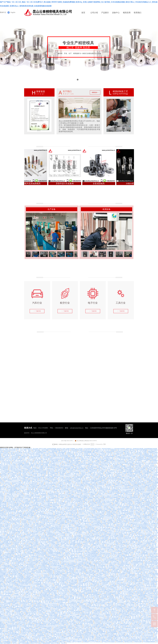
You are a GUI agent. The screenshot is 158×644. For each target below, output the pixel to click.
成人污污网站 (115, 562)
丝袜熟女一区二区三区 (31, 463)
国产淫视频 (46, 591)
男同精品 (41, 642)
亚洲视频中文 (83, 516)
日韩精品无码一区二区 (15, 530)
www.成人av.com (120, 530)
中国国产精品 (142, 605)
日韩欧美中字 (120, 454)
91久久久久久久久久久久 (40, 573)
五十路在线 (126, 483)
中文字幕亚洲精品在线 (88, 609)
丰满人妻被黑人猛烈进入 (139, 507)
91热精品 (45, 575)
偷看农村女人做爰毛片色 (141, 521)
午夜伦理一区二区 (122, 505)
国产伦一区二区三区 (145, 541)
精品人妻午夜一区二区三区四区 (47, 510)
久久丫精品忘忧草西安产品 (55, 612)
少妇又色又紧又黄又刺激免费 (91, 535)
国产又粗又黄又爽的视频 (68, 545)
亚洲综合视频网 (10, 551)
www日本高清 (137, 591)
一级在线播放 (137, 471)
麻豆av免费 (26, 492)
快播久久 (130, 573)
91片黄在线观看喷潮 (14, 487)
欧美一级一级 (38, 462)
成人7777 (3, 489)
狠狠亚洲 (97, 501)
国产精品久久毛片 (27, 531)
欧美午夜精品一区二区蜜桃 (58, 614)
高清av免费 (38, 461)
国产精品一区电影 (142, 453)
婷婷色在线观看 (59, 629)
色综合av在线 (68, 500)
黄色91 (114, 512)
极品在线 (136, 495)
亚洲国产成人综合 (21, 563)
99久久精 (75, 529)
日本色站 (9, 615)
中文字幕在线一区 (11, 496)
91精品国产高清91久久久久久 (130, 455)
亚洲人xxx (59, 501)
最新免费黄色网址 (28, 471)
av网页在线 (74, 581)
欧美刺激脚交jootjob (127, 492)
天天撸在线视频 (78, 596)
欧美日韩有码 (59, 558)
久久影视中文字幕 (50, 470)
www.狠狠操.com (46, 608)
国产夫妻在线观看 (39, 525)
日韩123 (144, 558)
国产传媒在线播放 (12, 489)
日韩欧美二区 (106, 468)
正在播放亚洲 (23, 457)
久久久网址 (10, 621)
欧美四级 (134, 533)
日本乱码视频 (52, 455)
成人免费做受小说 (112, 471)
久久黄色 (53, 454)
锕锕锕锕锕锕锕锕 (93, 593)
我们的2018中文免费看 (68, 488)
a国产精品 (131, 534)
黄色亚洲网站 (143, 597)
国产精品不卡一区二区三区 (113, 472)
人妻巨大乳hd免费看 (24, 496)
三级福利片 (7, 457)
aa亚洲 (48, 476)
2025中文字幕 (30, 558)
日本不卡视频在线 (55, 617)
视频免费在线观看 (20, 621)
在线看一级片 (74, 598)
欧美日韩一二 (24, 458)
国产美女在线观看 (100, 499)
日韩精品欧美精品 (132, 475)
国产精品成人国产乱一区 (62, 513)
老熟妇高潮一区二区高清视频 (87, 510)
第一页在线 (46, 462)
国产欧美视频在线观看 (8, 541)
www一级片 (59, 500)
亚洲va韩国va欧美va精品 (39, 492)
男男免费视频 (74, 587)
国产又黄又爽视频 (142, 450)
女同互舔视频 (146, 509)
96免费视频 (118, 551)
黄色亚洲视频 (112, 635)
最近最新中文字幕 (98, 451)
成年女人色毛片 (86, 619)
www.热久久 (114, 552)
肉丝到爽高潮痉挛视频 (84, 484)
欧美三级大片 (20, 534)
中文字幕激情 (101, 453)
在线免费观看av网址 (77, 450)
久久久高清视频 (44, 528)
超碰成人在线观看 (74, 575)
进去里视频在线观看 (71, 512)
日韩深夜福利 (139, 454)
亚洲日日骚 (6, 454)
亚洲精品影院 (121, 461)
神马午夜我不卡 (63, 594)
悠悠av (45, 455)
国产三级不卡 (19, 591)
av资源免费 (104, 597)
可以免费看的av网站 (128, 588)
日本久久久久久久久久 (68, 562)
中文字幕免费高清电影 (76, 594)
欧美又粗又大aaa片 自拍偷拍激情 (34, 453)
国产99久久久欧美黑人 (48, 496)
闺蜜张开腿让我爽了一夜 (18, 552)
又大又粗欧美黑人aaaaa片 (81, 495)
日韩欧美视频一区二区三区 (93, 581)
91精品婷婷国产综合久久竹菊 (57, 535)
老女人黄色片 (96, 464)
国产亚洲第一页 (29, 539)
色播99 (70, 626)
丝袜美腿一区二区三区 (84, 584)
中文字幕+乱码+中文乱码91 (119, 626)
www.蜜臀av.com (146, 478)
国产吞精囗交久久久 (101, 564)
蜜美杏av (58, 596)
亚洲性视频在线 (130, 470)
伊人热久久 (78, 483)
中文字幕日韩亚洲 (55, 468)
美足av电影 (29, 543)
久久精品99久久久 (73, 471)
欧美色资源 (15, 457)
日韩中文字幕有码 (61, 549)
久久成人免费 (116, 592)
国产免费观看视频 (50, 534)
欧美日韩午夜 (66, 450)
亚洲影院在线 (65, 563)
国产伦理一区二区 (31, 594)
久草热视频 (51, 499)
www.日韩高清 (23, 622)
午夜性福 (36, 577)
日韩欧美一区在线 (16, 546)
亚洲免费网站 (128, 485)
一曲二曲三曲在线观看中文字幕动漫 (80, 550)
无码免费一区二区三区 (40, 493)
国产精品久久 (131, 514)
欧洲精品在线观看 (26, 631)
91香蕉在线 (141, 457)
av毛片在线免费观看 (66, 482)
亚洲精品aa (82, 605)
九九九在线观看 (9, 631)
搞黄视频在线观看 (55, 509)
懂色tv (7, 576)
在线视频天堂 (93, 640)
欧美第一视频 (153, 539)
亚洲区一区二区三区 (75, 589)
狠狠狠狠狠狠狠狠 (138, 562)
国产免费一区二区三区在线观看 (25, 541)
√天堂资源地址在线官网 (103, 489)
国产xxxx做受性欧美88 (42, 541)
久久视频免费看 (101, 479)
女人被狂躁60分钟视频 (51, 539)
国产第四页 (26, 546)
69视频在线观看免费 (96, 480)
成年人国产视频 (34, 524)
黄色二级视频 (25, 629)
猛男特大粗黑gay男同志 (104, 503)
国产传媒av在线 (69, 464)
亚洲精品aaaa (118, 485)
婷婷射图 (136, 485)
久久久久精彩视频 (73, 517)
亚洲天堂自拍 (120, 545)
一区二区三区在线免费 (126, 495)
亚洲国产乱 (55, 482)
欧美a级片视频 (16, 573)
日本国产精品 (43, 634)
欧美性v (136, 496)
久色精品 (105, 507)
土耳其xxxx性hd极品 (108, 549)
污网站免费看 (77, 537)
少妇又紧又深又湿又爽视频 (93, 549)
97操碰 (146, 547)
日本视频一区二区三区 (59, 508)
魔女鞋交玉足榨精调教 (101, 621)
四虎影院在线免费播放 (112, 497)
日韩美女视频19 (126, 508)
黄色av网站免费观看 (92, 470)
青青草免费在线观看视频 (114, 479)
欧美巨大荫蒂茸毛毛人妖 (64, 588)
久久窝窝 (149, 631)
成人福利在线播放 (41, 566)
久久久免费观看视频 (44, 564)
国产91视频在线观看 (67, 518)
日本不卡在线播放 (117, 496)
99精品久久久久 (115, 508)
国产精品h (104, 482)
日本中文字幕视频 (17, 463)
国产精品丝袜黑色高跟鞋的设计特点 (143, 525)
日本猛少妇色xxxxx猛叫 (108, 501)
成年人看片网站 (126, 570)
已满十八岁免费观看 (38, 587)
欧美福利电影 (45, 538)
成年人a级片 (92, 461)
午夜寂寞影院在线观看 (123, 564)
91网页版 (20, 547)
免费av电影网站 (111, 461)
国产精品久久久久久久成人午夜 (67, 484)
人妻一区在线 (101, 512)
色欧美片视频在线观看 (42, 466)
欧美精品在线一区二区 (78, 573)
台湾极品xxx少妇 (100, 615)
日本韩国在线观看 (106, 594)
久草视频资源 (96, 563)
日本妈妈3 (118, 483)
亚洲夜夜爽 (117, 467)
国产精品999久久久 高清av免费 (52, 526)
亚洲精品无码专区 (144, 571)
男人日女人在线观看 (125, 491)
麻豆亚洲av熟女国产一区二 (56, 493)
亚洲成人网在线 (103, 492)
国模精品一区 (148, 454)
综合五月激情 (47, 482)
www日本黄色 (4, 466)
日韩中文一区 (112, 609)
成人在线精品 (52, 474)
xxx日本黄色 (95, 476)
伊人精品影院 (77, 613)
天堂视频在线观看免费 (44, 570)
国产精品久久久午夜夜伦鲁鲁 (134, 609)
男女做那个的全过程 (47, 485)
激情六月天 (129, 493)
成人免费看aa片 (151, 538)
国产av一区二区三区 (73, 503)
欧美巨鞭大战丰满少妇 (146, 496)
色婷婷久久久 (94, 505)
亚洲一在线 (87, 531)
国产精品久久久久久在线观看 (79, 640)
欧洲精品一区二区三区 (84, 457)
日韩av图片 (38, 560)
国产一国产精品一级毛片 (51, 475)
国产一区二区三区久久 (20, 461)
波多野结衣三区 (34, 559)
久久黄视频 (137, 528)
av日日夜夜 (3, 530)
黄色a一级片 (102, 493)
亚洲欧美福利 (103, 478)
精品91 (146, 630)
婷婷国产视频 (34, 500)
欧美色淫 (97, 597)
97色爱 (21, 493)
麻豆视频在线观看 (138, 581)
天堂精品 (11, 608)
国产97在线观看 (25, 580)
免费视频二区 (111, 521)
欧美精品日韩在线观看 (132, 579)
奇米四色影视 (71, 634)
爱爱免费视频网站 (113, 633)
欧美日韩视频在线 (101, 572)
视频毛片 (91, 564)
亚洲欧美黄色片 (110, 526)
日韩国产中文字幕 (86, 474)
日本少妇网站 (55, 546)
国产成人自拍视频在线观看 (125, 488)
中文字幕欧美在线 (93, 570)
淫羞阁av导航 (153, 600)
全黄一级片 (112, 464)
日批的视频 (98, 500)
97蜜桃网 (96, 634)
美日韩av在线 (127, 500)
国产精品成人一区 (108, 458)
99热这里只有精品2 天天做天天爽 (39, 454)
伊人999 (137, 504)
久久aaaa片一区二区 (133, 629)
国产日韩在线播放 (24, 643)
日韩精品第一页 (43, 468)
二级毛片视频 (45, 450)
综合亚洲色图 (19, 453)
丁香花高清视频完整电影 (55, 566)
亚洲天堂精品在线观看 (71, 547)
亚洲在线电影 (56, 505)
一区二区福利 (67, 501)
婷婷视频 (21, 570)
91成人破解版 (138, 577)
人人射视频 (66, 462)
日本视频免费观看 (137, 484)
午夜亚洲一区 (153, 566)
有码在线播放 (97, 522)
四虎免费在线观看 (92, 467)
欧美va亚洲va (22, 623)
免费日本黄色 (9, 500)
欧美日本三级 (88, 450)
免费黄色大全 (17, 567)
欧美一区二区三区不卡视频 (8, 464)
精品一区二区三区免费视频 (61, 489)
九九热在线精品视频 (79, 500)
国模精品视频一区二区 (108, 581)
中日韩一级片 (9, 499)
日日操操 (95, 478)
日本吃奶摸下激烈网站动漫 (48, 568)
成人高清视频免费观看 (108, 457)
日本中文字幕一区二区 (142, 555)
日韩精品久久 (28, 503)
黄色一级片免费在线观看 (103, 529)
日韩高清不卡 (56, 562)
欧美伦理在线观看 (44, 546)
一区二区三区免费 (120, 634)
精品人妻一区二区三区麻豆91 (99, 491)
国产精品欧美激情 (9, 534)
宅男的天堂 (112, 564)
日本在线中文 (88, 612)
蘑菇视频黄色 (113, 539)
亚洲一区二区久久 (68, 526)
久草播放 (90, 571)
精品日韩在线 (32, 521)
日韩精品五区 (93, 471)
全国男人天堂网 (118, 639)
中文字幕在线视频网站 (109, 559)
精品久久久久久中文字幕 (145, 533)
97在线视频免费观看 (72, 497)
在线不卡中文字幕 (91, 631)
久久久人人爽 (15, 451)
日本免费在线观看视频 (24, 579)
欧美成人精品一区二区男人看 (42, 602)
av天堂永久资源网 (16, 508)
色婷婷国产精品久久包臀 (150, 467)
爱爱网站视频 (64, 524)
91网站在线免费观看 (137, 630)
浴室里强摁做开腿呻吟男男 (12, 600)
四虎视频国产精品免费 (17, 639)
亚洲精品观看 (43, 518)
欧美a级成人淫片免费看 (58, 564)
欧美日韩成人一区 (131, 600)
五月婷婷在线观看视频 (32, 562)
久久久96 (60, 464)
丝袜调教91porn (64, 581)
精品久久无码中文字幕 (119, 462)
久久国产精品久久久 (50, 550)
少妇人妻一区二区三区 (133, 568)
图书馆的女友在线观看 (121, 522)
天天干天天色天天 (116, 583)
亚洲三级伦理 (116, 614)
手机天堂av (86, 480)
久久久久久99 (49, 513)
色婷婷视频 (81, 538)
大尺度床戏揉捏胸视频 (85, 451)
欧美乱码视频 (141, 483)
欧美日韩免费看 (113, 478)
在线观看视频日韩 (22, 637)
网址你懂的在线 (94, 533)
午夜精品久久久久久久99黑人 (55, 533)
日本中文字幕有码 (114, 533)
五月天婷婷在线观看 (41, 471)
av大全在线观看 (50, 453)
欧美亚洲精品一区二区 (83, 488)
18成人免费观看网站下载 (140, 458)
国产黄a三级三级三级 (79, 467)
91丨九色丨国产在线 (140, 573)
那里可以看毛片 (35, 504)
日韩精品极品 (120, 493)
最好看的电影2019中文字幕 (132, 499)
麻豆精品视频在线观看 (127, 463)
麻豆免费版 (17, 581)
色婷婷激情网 (48, 600)
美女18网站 (73, 623)
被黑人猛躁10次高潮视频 (147, 512)
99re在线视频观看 (69, 566)
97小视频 (40, 467)
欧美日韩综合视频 (149, 577)
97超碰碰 (72, 555)
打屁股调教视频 (133, 497)
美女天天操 (120, 550)
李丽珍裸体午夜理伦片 (21, 485)
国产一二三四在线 (133, 517)
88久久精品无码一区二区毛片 (139, 482)
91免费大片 (140, 514)
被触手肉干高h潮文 (128, 503)
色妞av (63, 463)
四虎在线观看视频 (51, 484)
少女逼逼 (35, 596)
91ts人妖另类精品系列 (31, 484)
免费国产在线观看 (129, 468)
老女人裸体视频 (53, 451)
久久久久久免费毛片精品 (59, 567)
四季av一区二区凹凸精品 (121, 587)
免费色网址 (33, 609)
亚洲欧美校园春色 (71, 564)
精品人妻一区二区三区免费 (139, 451)
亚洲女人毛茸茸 (27, 605)
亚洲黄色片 (80, 549)
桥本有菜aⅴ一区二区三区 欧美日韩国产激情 (35, 555)
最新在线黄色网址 (91, 573)
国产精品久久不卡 (73, 614)
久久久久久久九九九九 (76, 601)
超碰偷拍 (93, 495)
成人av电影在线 (116, 529)
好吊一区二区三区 (16, 520)
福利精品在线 (128, 642)
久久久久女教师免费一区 (131, 476)
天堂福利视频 (148, 503)
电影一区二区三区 (141, 604)
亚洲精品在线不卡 (121, 629)
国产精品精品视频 (53, 472)
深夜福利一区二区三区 (93, 605)
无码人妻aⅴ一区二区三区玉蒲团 (32, 455)
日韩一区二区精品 (148, 572)
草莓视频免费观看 (12, 626)
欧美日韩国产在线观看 (107, 596)
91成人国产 (107, 556)
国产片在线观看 (61, 534)
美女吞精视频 (61, 516)
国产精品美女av (140, 534)
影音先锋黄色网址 (27, 581)
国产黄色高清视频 (34, 485)
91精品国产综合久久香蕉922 (18, 470)
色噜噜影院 (106, 619)
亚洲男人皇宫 (54, 621)
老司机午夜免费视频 (139, 491)
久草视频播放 (54, 541)
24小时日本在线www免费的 (47, 487)
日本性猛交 (150, 596)
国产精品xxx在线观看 (13, 630)
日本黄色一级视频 (149, 466)
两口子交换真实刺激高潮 (133, 509)
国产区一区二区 (111, 475)
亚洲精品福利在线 (56, 528)
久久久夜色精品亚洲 (151, 463)
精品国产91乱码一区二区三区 (21, 483)
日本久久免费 (7, 484)
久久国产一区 (124, 601)
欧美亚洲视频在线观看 (119, 606)
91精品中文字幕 (114, 507)
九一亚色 (91, 588)
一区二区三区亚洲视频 (59, 503)
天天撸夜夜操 (65, 598)
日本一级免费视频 (39, 635)
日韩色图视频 (84, 497)
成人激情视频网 (60, 453)
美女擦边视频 (59, 573)
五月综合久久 (88, 625)
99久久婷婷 (126, 529)
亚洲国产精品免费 (106, 516)
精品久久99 (73, 600)
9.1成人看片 (122, 610)
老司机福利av (82, 579)
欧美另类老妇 (24, 604)
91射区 (11, 453)
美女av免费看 (61, 522)
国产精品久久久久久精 (105, 467)
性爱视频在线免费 (101, 568)
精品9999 (7, 451)
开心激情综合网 (131, 461)
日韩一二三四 (148, 462)
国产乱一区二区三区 (41, 512)
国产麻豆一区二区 (130, 453)
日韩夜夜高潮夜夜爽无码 (64, 467)
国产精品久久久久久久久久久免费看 (47, 491)
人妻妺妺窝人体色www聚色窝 (20, 479)
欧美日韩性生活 (5, 458)
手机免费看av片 (106, 462)
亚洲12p (86, 627)
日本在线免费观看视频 (145, 516)
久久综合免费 (66, 509)
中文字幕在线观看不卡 (38, 530)
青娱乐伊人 (74, 513)
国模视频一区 (7, 542)
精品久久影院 (121, 475)
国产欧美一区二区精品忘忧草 (61, 577)
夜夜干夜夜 (123, 585)
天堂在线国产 (15, 458)
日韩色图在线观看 (144, 505)
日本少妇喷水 (29, 512)
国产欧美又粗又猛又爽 (77, 633)
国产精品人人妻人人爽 (89, 483)
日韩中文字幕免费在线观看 (49, 504)
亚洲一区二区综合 (96, 458)
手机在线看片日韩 (80, 487)
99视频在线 (94, 583)
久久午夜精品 (27, 468)
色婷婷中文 (104, 558)
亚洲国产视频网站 (101, 627)
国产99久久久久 (55, 463)
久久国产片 (67, 573)
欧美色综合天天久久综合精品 (100, 508)
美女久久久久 (5, 476)
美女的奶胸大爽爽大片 (52, 507)
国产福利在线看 (79, 470)
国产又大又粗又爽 (67, 514)
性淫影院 (79, 546)
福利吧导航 (97, 612)
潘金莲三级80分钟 (36, 464)
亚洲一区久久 (73, 485)
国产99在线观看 (145, 504)
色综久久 (40, 489)
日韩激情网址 (118, 476)
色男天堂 (90, 579)
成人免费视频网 (66, 458)
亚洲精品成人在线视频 (40, 499)
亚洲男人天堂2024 (51, 587)
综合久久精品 (106, 496)
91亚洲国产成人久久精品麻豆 (87, 475)
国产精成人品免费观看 (104, 601)
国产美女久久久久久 (103, 552)
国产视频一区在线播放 (49, 464)
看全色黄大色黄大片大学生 (51, 560)
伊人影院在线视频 (27, 528)
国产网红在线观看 (127, 467)
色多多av (135, 526)
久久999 (90, 516)
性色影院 (109, 453)
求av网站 (36, 543)
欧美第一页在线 (14, 472)
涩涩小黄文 (51, 549)
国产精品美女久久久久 (122, 518)
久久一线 (87, 504)
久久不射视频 (90, 487)
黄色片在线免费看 (117, 608)
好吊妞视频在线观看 (46, 627)
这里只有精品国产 (105, 570)
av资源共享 (119, 520)
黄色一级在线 (75, 461)
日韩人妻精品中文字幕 (147, 629)
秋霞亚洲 (133, 483)
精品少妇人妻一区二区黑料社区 (19, 559)
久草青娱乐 (86, 491)
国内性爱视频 (146, 535)
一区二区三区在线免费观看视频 (47, 516)
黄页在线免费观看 (125, 507)
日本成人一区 (88, 545)
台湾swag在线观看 (108, 522)
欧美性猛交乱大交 (89, 635)
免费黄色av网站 (75, 592)
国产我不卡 (153, 555)
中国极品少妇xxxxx (140, 489)
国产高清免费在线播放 (103, 537)
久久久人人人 (121, 580)
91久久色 (121, 600)
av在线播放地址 (54, 555)
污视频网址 (115, 601)
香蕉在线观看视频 (77, 478)
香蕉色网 (37, 538)
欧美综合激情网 (118, 591)
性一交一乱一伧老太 (26, 451)
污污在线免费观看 (111, 580)
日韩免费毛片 (131, 606)
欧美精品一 (53, 538)
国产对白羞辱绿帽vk (14, 504)
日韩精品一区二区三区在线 (74, 453)
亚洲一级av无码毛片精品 (15, 539)
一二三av (126, 464)
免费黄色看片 (125, 563)
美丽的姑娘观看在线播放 (50, 592)
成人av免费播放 (107, 638)
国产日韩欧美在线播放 (91, 555)
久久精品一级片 (136, 564)
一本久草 (63, 643)
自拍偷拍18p (43, 500)
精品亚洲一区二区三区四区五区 (49, 524)
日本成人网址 (61, 454)
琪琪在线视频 (18, 638)
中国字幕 (92, 627)
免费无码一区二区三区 (72, 554)
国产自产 (17, 631)
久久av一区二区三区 (121, 459)
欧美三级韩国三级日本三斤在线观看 (91, 507)
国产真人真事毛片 (83, 539)
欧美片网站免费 (94, 497)
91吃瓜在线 (57, 485)
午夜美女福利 (87, 546)
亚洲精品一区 (15, 476)
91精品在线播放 (128, 479)
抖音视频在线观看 (19, 517)
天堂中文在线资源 (95, 521)
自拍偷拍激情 (104, 539)
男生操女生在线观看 (28, 466)
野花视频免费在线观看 (129, 627)
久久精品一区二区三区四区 (12, 629)
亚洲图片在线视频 (72, 468)
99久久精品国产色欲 (63, 543)
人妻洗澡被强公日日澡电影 (142, 520)
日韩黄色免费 (70, 454)
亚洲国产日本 (86, 589)
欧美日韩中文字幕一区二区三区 (109, 463)
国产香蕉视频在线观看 (24, 587)
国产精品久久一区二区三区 (102, 450)
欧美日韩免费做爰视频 (9, 510)
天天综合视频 (46, 457)
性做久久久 (36, 593)
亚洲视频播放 (5, 508)
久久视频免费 (136, 570)
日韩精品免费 (35, 556)
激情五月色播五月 (141, 470)
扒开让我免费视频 (33, 509)
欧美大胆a (90, 534)
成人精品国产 (61, 474)
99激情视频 (45, 617)
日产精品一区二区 (9, 563)
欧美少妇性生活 (106, 622)
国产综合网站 (139, 602)
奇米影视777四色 (53, 479)
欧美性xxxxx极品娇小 (104, 562)
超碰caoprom (82, 560)
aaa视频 (111, 576)
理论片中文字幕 (35, 643)
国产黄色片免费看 (117, 554)
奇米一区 (83, 517)
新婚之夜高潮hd (8, 555)
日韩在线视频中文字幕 (123, 484)
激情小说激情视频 (55, 488)
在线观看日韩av (25, 572)
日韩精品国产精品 (153, 507)
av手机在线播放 (13, 588)
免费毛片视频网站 (88, 499)
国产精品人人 (92, 466)
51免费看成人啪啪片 (75, 602)
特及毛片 (84, 472)
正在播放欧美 (61, 487)
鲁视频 (109, 512)
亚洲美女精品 (16, 542)
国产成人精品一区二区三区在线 (68, 451)
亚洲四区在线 (24, 529)
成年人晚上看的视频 (101, 635)
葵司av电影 (121, 609)
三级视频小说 (119, 499)
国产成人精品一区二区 (42, 459)
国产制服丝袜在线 (86, 522)
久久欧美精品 (77, 482)
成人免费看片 (36, 630)
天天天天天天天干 (135, 522)
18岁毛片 (15, 643)
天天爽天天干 (124, 482)
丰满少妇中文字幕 (15, 466)
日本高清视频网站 (10, 492)
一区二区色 (130, 555)
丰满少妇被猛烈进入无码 (86, 496)
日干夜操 (30, 462)
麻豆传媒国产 (119, 542)
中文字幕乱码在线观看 (66, 479)
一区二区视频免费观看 (28, 491)
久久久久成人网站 (114, 482)
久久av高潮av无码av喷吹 (120, 547)
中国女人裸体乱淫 (15, 538)
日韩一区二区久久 (142, 589)
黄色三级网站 (148, 514)
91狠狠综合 (49, 629)
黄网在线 (114, 450)
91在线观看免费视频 (62, 601)
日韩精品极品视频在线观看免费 (131, 472)
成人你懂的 (79, 555)
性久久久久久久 (108, 500)
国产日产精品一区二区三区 (134, 462)
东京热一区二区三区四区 (130, 516)
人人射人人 (51, 492)
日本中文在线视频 (40, 476)
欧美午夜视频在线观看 (40, 451)
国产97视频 (58, 531)
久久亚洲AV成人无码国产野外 (17, 550)
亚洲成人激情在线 (69, 570)
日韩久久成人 (124, 524)
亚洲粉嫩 (88, 563)
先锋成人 (29, 552)
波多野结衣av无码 (67, 537)
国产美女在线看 (64, 541)
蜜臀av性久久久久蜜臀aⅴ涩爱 (78, 617)
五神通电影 (88, 633)
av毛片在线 (132, 543)
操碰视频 (80, 545)
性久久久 (31, 461)
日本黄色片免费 (33, 563)
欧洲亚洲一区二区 (77, 509)
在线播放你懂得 (50, 501)
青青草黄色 (51, 471)
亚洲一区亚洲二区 (24, 474)
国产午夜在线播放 (45, 505)
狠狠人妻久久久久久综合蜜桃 (41, 480)
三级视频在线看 (134, 601)
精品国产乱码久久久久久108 (19, 454)
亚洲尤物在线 (151, 559)
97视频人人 (103, 551)
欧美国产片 (117, 455)
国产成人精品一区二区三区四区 (32, 482)
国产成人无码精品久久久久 (144, 551)
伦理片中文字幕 (85, 458)
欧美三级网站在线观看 (98, 531)
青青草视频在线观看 (37, 633)
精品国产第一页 (128, 520)
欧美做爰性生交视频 (73, 463)
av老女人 (36, 517)
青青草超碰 (93, 503)
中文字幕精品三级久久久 (114, 588)
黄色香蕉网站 (154, 461)
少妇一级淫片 (135, 478)
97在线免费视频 (147, 472)
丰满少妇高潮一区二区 (81, 518)
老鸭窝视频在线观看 (151, 457)
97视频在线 (33, 516)
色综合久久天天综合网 (148, 570)
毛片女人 (38, 522)
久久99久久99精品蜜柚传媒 (30, 487)
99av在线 (31, 488)
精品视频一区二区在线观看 (17, 537)
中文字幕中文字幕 (99, 580)
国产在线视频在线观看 (41, 488)
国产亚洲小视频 (125, 612)
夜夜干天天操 (30, 589)
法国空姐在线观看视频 (17, 562)
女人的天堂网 (105, 618)
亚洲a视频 (6, 639)
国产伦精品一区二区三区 (103, 487)
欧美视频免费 (50, 639)
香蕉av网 (119, 464)
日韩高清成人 (45, 614)
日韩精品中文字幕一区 (104, 466)
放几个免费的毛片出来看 (140, 545)
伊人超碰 (140, 547)
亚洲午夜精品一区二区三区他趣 (60, 480)
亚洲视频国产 (139, 503)
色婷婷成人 (70, 487)
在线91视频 (146, 471)
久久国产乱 (58, 609)
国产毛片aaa (103, 470)
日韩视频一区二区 (37, 475)
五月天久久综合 (22, 488)
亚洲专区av (65, 617)
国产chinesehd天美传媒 (19, 462)
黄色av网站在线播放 (29, 567)
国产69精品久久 (24, 609)
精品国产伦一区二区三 (38, 580)
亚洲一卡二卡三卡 (32, 618)
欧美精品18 (27, 526)
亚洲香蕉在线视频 (100, 639)
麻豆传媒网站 (144, 517)
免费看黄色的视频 (53, 495)
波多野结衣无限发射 (63, 542)
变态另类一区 (40, 571)
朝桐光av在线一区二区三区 (108, 488)
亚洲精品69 (29, 577)
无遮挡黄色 (8, 635)
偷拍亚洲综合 (91, 528)
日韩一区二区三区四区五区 (129, 622)
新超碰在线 (6, 479)
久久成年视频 (114, 528)
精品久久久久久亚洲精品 (68, 466)
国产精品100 (82, 528)
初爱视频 (92, 566)
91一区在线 (140, 550)
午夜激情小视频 (111, 484)
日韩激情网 (79, 566)
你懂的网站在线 (81, 568)
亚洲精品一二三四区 (143, 461)
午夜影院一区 (26, 530)
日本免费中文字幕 (124, 478)
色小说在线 (43, 535)
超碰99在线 (71, 627)
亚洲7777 (102, 593)
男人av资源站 (137, 552)
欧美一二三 (111, 470)
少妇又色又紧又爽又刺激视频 (14, 459)
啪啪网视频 (26, 549)
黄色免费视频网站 (111, 593)
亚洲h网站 (147, 474)
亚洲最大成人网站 (89, 638)
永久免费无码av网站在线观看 (38, 472)
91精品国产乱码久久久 (120, 594)
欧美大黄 (88, 476)
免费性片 (31, 507)
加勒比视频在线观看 (20, 610)
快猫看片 (80, 600)
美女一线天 (108, 625)
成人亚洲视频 (76, 619)
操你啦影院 (120, 559)
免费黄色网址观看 (89, 572)
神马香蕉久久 (87, 509)
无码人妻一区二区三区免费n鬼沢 (15, 614)
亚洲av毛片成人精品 (15, 468)
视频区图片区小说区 (99, 545)
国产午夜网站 (5, 598)
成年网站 (41, 484)
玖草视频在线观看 (72, 516)
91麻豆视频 (121, 635)
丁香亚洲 (76, 507)
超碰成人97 (28, 639)
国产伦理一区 (106, 613)
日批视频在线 (54, 497)
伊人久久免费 (108, 504)
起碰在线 (68, 478)
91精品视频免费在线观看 (25, 583)
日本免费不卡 (121, 568)
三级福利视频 (110, 514)
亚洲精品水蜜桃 (96, 619)
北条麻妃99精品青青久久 (144, 576)
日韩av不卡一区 (74, 591)
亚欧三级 (42, 533)
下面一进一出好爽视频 (17, 576)
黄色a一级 (153, 528)
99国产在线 (141, 538)
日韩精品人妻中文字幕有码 (9, 474)
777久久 (17, 593)
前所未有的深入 (74, 489)
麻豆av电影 (43, 479)
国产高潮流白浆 (101, 455)
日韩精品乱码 (125, 630)
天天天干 (28, 617)
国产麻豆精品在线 (138, 480)
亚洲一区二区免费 (23, 533)
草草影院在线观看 (17, 526)
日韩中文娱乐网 (10, 497)
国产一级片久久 (22, 510)
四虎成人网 (65, 485)
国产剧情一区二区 (71, 631)
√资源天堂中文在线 (62, 496)
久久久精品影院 (137, 572)
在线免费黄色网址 (79, 508)
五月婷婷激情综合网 (38, 501)
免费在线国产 (120, 581)
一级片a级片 (94, 454)
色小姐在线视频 (129, 559)
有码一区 (152, 521)
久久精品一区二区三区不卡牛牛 (145, 464)
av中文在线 (29, 517)
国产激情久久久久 (61, 517)
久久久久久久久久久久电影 (13, 482)
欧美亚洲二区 (84, 503)
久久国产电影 (114, 602)
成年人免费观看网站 (119, 509)
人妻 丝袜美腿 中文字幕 (12, 580)
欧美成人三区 (95, 488)
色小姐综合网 (137, 467)
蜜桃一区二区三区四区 (15, 549)
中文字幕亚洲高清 (111, 598)
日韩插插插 (43, 495)
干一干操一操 (28, 493)
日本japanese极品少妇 (123, 451)
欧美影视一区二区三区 (115, 597)
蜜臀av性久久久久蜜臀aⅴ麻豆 (90, 459)
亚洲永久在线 (128, 567)
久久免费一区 (45, 497)
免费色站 (35, 468)
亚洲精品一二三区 (82, 466)
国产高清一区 (132, 459)
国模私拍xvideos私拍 (93, 558)
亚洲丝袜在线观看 (44, 463)
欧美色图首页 (114, 619)
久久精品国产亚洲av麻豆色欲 (13, 501)
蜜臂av (68, 521)
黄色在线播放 (105, 563)
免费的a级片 (129, 549)
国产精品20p (151, 470)
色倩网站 (62, 497)
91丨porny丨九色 (29, 459)
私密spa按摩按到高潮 (56, 459)
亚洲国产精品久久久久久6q (143, 492)
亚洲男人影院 (26, 542)
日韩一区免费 (60, 478)
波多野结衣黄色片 (104, 626)
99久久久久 (6, 564)
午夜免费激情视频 (11, 488)
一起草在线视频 (126, 572)
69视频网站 (48, 489)
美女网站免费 (123, 497)
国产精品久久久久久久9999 (120, 487)
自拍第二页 (118, 627)
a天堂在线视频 (77, 499)
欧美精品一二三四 (7, 601)
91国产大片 (149, 598)
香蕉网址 (103, 541)
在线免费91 (9, 581)
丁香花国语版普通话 (18, 558)
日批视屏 (155, 475)
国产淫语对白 (146, 575)
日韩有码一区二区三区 (110, 480)
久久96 (41, 550)
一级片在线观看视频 (86, 591)
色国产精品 (135, 597)
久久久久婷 (113, 573)
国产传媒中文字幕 (32, 550)
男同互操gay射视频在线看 (35, 470)
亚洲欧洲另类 (26, 535)
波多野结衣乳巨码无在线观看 (60, 457)
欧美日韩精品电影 (55, 563)
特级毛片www (147, 484)
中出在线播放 (122, 573)
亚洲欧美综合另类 (56, 462)
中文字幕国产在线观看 (15, 475)
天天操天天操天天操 (140, 556)
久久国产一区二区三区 (83, 524)
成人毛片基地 (143, 497)
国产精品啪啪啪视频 (127, 556)
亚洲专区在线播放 (15, 619)
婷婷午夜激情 (120, 549)
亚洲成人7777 (27, 475)
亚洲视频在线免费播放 (144, 459)
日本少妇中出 (7, 528)
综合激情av (8, 525)
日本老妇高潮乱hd (99, 514)
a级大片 (8, 623)
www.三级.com (60, 492)
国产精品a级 (36, 450)
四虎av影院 (104, 464)
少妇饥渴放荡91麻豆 (126, 552)
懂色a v (86, 501)
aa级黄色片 (86, 543)
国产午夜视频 (70, 571)
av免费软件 (73, 457)
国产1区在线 (92, 479)
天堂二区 (61, 539)
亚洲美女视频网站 (76, 462)
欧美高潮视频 (5, 606)
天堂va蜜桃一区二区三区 (88, 489)
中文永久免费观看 (145, 485)
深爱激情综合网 (139, 463)
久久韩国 (155, 472)
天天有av (57, 537)
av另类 (63, 468)
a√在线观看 (17, 612)
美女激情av (34, 546)
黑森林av (132, 464)
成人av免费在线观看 (49, 478)
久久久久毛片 (137, 637)
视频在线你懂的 (83, 564)
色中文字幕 (20, 503)
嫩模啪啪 (132, 587)
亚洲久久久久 (104, 520)
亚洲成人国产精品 (130, 450)
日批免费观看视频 (90, 542)
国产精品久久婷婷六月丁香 (133, 558)
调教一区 (101, 530)
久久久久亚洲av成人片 (32, 495)
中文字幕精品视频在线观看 (123, 458)
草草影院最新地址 (122, 584)
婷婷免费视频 (25, 504)
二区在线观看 (77, 535)
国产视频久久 (64, 472)
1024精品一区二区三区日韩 (56, 512)
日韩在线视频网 (125, 615)
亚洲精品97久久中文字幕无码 (107, 517)
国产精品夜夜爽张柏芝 (44, 594)
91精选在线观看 (110, 451)
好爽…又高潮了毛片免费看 (48, 543)
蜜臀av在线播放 (36, 496)
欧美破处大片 (12, 587)
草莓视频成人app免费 (40, 552)
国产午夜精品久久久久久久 (12, 480)
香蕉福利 (147, 581)
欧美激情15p (76, 588)
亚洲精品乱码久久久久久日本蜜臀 (126, 457)
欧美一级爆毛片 (122, 517)
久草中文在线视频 (120, 514)
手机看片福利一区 (139, 531)
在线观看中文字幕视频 (119, 466)
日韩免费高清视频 (55, 450)
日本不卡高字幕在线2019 (72, 608)
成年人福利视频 (117, 516)
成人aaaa (121, 450)
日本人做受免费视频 (51, 642)
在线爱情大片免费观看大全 (56, 554)
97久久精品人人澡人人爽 (69, 505)
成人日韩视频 (107, 509)
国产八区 (109, 455)
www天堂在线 (58, 635)
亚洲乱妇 (14, 566)
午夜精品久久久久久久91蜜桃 (110, 543)
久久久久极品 (68, 525)
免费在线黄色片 (27, 508)
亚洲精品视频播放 (92, 517)
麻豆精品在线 (143, 526)
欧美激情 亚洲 (129, 454)
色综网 (92, 501)
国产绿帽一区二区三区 (76, 455)
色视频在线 (101, 484)
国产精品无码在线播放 (81, 492)
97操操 (45, 461)
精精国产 (148, 501)
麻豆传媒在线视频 (130, 550)
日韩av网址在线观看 (97, 504)
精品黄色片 (109, 485)
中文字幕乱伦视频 (53, 461)
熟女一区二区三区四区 (11, 570)
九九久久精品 (147, 530)
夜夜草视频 (79, 625)
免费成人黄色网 (130, 635)
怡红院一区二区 (109, 525)
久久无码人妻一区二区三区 (133, 535)
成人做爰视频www (50, 467)
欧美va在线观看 (37, 526)
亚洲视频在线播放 (89, 455)
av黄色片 (73, 493)
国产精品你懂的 (79, 476)
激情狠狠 (24, 521)
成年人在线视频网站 (93, 551)
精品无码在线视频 (148, 591)
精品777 (36, 639)
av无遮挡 (96, 516)
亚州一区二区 (135, 554)
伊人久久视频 (84, 471)
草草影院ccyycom (13, 514)
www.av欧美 (17, 555)
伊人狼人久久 (124, 619)
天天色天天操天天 (81, 559)
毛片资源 (130, 474)
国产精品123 (140, 587)
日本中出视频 (120, 470)
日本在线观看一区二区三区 (32, 497)
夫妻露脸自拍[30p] (93, 463)
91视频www (82, 485)
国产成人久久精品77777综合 (42, 503)
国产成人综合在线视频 (126, 528)
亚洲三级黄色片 (6, 483)
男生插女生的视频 (117, 468)
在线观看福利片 (59, 547)
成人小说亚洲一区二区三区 (106, 454)
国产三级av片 (72, 549)
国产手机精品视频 (94, 541)
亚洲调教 (63, 551)
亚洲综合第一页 (44, 509)
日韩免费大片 (111, 493)
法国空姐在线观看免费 (110, 560)
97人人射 (111, 483)
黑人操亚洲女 (32, 510)
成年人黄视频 (150, 537)
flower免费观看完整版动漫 (76, 567)
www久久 (19, 492)
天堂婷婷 (41, 613)
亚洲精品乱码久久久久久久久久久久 (62, 476)
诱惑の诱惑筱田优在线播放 (72, 459)
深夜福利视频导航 (13, 572)
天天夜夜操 (16, 545)
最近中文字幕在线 (150, 518)
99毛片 (101, 555)
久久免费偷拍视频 (16, 471)
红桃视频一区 (73, 496)
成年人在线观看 (130, 604)
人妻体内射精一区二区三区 (123, 525)
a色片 (122, 618)
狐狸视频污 (145, 528)
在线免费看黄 (151, 489)
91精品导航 (13, 467)
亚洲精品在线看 (26, 480)
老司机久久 (114, 613)
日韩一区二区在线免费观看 (126, 513)
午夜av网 (3, 589)
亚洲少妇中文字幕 (110, 555)
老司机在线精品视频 (35, 457)
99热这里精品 (47, 508)
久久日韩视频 (27, 520)
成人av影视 (81, 631)
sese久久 (74, 521)
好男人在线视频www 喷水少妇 (44, 514)
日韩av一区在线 (94, 539)
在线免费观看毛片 (84, 583)
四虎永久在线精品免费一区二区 (27, 467)
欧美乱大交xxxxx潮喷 (98, 513)
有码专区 (111, 551)
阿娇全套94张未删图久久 (116, 621)
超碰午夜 (112, 520)
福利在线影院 (136, 500)
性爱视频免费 (82, 468)
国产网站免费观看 (23, 516)
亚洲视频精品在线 (80, 526)
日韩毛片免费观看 (74, 472)
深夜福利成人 (96, 584)
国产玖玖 (84, 588)
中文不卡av (38, 575)
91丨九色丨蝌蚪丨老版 (24, 450)
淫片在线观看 (27, 501)
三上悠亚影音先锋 (147, 499)
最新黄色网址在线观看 (85, 530)
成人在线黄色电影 (63, 455)
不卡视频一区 (98, 571)
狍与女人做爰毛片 (113, 524)
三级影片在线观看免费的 (34, 478)
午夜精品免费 (115, 618)
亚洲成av (30, 538)
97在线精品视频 (54, 466)
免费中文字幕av (111, 550)
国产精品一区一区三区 (35, 592)
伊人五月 (30, 635)
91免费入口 (20, 551)
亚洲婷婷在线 (65, 623)
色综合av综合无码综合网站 (8, 450)
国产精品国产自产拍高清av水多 (17, 507)
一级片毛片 (83, 461)
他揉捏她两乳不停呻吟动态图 (149, 594)
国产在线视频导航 (78, 501)
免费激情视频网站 (125, 625)
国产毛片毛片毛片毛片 (142, 633)
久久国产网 (130, 466)
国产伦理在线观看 (43, 521)
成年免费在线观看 (140, 537)
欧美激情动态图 (46, 567)
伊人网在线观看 (27, 573)
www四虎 (72, 524)
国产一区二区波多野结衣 (136, 584)
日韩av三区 (90, 500)
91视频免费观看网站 (14, 491)
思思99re (33, 629)
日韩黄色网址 (150, 491)
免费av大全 (15, 604)
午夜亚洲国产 (138, 466)
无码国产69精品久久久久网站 (69, 475)
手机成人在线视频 (99, 579)
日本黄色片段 (114, 577)
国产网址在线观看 (11, 583)
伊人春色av (139, 510)
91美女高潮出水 (64, 461)
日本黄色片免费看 (61, 471)
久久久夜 (79, 493)
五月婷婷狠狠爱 (59, 556)
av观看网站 (19, 497)
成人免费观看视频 (15, 531)
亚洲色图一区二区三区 (125, 566)
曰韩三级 (128, 581)
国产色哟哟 (51, 558)
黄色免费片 (91, 468)
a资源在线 (80, 504)
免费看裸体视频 (123, 613)
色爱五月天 (54, 591)
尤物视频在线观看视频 (54, 529)
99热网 (102, 497)
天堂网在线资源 (6, 462)
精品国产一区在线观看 (125, 471)
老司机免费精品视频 (146, 455)
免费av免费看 (101, 461)
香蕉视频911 (101, 475)
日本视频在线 (12, 568)
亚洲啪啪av (5, 618)
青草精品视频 (139, 593)
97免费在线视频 (150, 550)
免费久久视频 (44, 559)
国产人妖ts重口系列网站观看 (65, 470)
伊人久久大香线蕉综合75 (70, 528)
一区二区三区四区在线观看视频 (140, 529)
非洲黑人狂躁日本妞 (18, 617)
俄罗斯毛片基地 (153, 482)
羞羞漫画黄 (140, 592)
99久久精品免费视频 (149, 542)
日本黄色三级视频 (150, 584)
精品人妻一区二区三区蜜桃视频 (12, 455)
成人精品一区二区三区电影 (126, 510)
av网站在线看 (96, 457)
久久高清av (110, 499)
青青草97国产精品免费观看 (51, 623)
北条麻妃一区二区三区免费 (96, 472)
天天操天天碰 (128, 591)
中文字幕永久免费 (118, 453)
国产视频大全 (69, 483)
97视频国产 (127, 554)
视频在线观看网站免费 (40, 606)
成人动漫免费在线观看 (26, 640)
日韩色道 (121, 560)
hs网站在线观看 (122, 631)
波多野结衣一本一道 (35, 458)
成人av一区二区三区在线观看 (137, 546)
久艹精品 (65, 600)
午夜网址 (98, 468)
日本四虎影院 (138, 479)
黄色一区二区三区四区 (82, 454)
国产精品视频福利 (8, 593)
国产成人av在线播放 (96, 630)
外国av (38, 567)
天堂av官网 (87, 513)
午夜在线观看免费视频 (26, 476)
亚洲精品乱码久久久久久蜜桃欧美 (139, 524)
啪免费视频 (127, 526)
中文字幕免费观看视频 (107, 629)
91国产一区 (76, 458)
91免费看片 (102, 471)
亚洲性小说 (34, 474)
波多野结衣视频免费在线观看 (93, 556)
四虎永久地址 (16, 528)
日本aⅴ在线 (46, 640)
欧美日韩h (83, 463)
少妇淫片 (88, 508)
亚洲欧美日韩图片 (152, 488)
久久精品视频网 (145, 495)
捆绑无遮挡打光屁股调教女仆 (91, 482)
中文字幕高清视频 (71, 539)
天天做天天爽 (98, 534)
